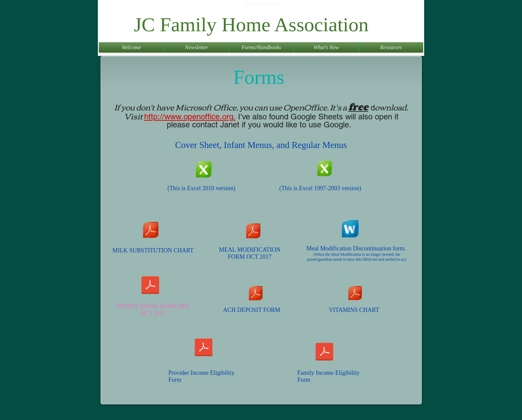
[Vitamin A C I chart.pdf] (355, 294)
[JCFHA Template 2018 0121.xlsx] (204, 170)
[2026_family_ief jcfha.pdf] (324, 352)
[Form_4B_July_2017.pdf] (253, 232)
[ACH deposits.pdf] (256, 294)
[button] (196, 47)
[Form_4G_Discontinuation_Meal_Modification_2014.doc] (350, 230)
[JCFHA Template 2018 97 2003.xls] (324, 169)
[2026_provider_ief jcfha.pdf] (204, 348)
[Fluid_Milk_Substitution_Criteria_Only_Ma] (150, 231)
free (358, 107)
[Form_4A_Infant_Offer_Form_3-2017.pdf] (150, 286)
